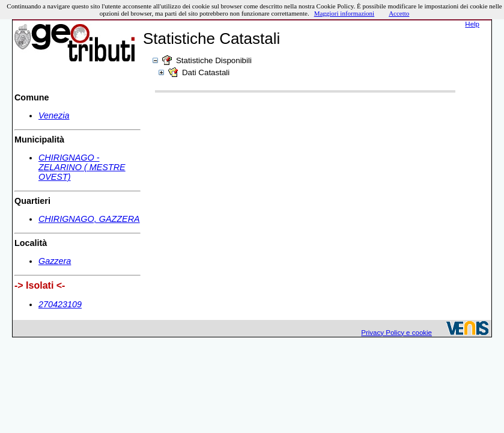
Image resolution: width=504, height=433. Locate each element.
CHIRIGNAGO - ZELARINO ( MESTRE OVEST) (82, 167)
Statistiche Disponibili (214, 60)
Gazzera (55, 261)
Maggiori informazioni (345, 13)
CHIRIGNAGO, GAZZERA (89, 219)
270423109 (60, 304)
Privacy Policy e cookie (396, 333)
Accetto (399, 13)
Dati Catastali (206, 72)
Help (472, 24)
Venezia (54, 115)
